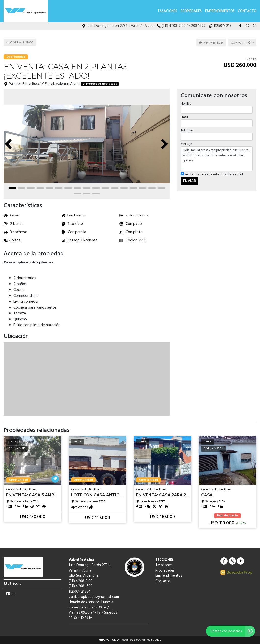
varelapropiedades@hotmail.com (94, 597)
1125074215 (80, 592)
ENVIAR (190, 181)
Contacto (247, 11)
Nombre (186, 103)
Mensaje (186, 144)
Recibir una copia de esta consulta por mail (212, 174)
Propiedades (191, 11)
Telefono (187, 131)
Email (184, 117)
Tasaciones (167, 11)
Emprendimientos (220, 11)
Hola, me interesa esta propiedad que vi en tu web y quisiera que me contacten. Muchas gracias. (217, 159)
